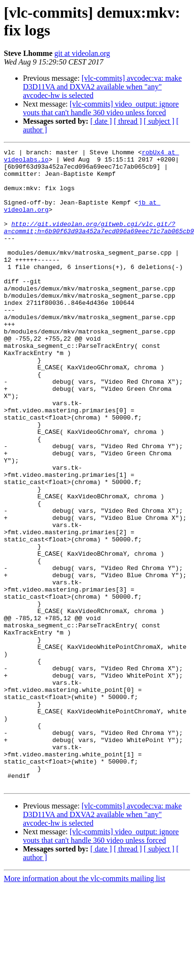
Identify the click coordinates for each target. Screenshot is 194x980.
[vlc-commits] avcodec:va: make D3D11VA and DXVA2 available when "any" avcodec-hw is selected (102, 87)
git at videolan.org (82, 53)
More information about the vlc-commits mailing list (85, 972)
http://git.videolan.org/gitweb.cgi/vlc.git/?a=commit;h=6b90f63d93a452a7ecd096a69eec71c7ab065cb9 (99, 244)
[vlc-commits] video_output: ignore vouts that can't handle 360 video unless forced (101, 108)
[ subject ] (159, 121)
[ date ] (101, 121)
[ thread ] (128, 121)
